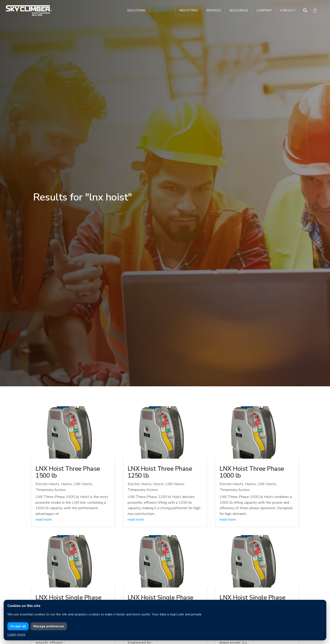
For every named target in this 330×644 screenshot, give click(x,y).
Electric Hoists (47, 484)
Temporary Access (51, 490)
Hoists (66, 484)
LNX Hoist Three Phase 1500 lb (68, 472)
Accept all (18, 626)
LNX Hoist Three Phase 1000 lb (252, 472)
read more (44, 520)
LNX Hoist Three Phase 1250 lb (160, 472)
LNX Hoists (83, 484)
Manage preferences (49, 626)
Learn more (16, 634)
